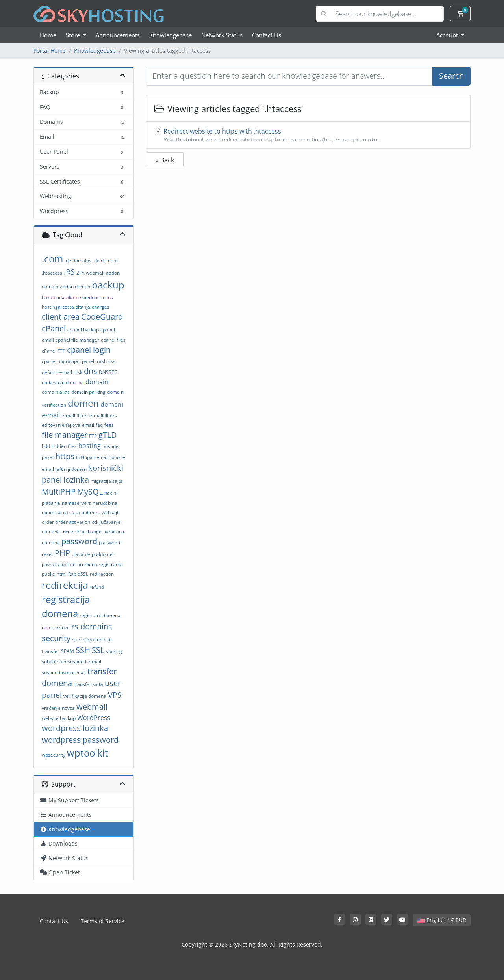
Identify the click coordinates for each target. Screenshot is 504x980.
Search (451, 76)
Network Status (222, 35)
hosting (90, 446)
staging (114, 651)
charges (101, 307)
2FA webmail (90, 273)
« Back (165, 160)
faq (99, 425)
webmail (92, 707)
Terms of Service (103, 921)
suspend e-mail (84, 661)
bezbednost (88, 297)
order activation (73, 522)
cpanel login (89, 350)
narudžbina (105, 503)
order (48, 522)
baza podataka (58, 297)
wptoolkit (88, 753)
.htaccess (52, 273)
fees (109, 425)
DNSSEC (108, 372)
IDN (80, 457)
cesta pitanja (76, 307)
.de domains (78, 261)
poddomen (104, 554)
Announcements (118, 35)
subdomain (54, 661)
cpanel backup (83, 330)
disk (78, 372)
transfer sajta (88, 684)
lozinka (76, 480)
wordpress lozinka (75, 728)
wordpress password (80, 740)
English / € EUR (442, 920)
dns (91, 371)
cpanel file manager (77, 340)
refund (97, 587)
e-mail (51, 415)
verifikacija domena (85, 696)
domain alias (56, 392)
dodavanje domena (63, 382)
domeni (112, 404)
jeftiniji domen (71, 469)
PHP (62, 553)
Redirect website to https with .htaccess (308, 135)
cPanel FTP (54, 351)
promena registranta (100, 564)
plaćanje (81, 554)
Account (448, 35)
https (65, 456)
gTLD (108, 435)
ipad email (97, 457)
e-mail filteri (75, 416)
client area (61, 317)
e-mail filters (103, 416)
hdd (46, 446)
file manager (65, 435)
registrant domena (100, 615)
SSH (83, 650)
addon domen (75, 287)
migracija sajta (107, 481)
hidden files (64, 446)
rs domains (92, 626)
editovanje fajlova (61, 425)
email (88, 425)
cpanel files (113, 340)
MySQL (90, 492)
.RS (69, 272)
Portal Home (50, 51)
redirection (102, 574)
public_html (54, 574)
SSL (98, 650)
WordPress (94, 718)
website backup (59, 718)
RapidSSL (78, 574)
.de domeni (105, 261)
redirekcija (65, 585)
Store (74, 35)
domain (97, 382)
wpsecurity (54, 755)
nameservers (76, 503)
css (112, 361)
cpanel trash (93, 361)
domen (83, 403)
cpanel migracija (60, 361)
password (79, 541)
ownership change (82, 531)
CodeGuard (102, 317)
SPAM (68, 651)
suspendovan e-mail (64, 672)
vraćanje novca (58, 708)
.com (52, 259)
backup (108, 285)
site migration (87, 639)
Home (48, 35)
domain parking (88, 392)
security (56, 638)
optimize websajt (100, 512)
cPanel (54, 328)
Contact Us (267, 35)
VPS (115, 695)
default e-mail (57, 372)
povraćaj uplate (59, 564)
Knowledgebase (170, 35)
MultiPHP (59, 492)
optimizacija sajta (61, 512)
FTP (93, 436)
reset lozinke (56, 628)
